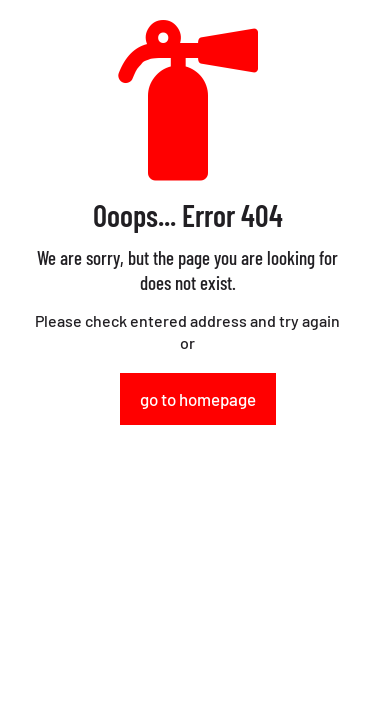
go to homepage (198, 399)
